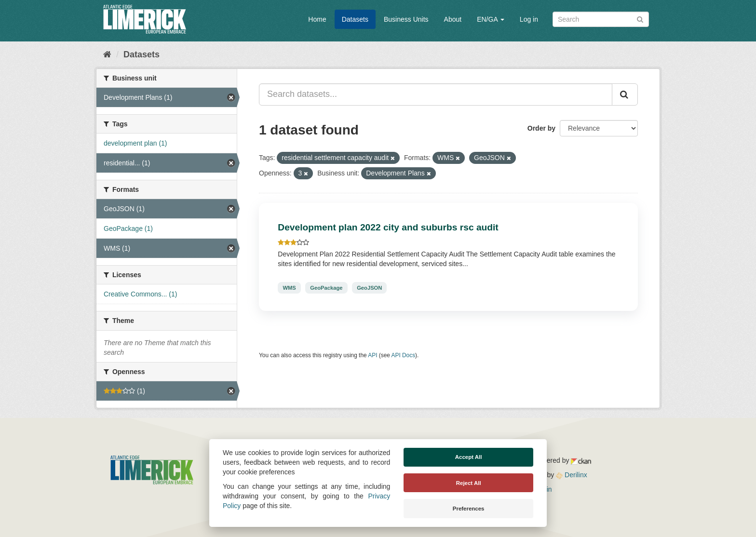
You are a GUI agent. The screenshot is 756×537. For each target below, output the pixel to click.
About (453, 19)
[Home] (107, 54)
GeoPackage (326, 288)
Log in (529, 19)
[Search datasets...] (436, 94)
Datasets (355, 19)
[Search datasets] (601, 19)
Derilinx (572, 475)
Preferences (469, 509)
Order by (541, 128)
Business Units (406, 19)
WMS (289, 288)
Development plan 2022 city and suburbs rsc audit (388, 227)
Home (317, 19)
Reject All (469, 483)
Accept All (469, 457)
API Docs (404, 355)
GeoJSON (369, 288)
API (372, 355)
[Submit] (640, 19)
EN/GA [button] (491, 19)
